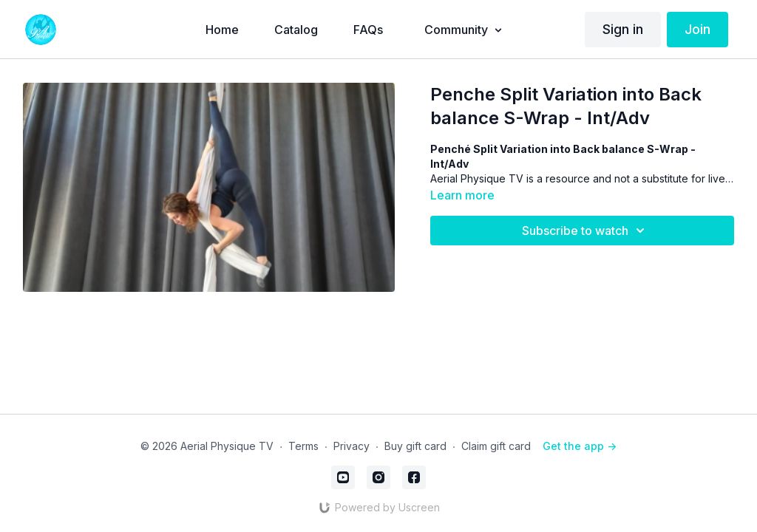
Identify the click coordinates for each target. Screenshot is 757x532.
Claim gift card (496, 446)
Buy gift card (415, 446)
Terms (303, 446)
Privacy (352, 446)
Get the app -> (580, 446)
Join (697, 29)
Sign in (623, 29)
